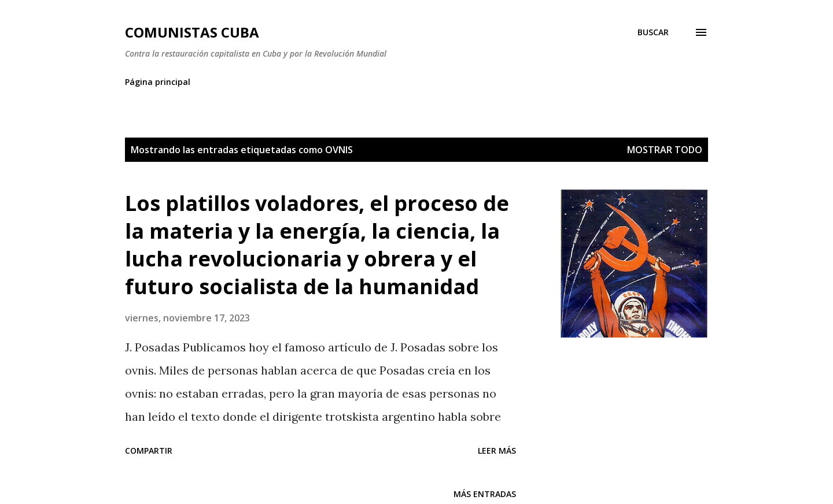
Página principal (158, 82)
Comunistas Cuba (192, 32)
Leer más (497, 451)
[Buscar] (653, 32)
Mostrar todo (665, 150)
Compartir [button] (149, 451)
